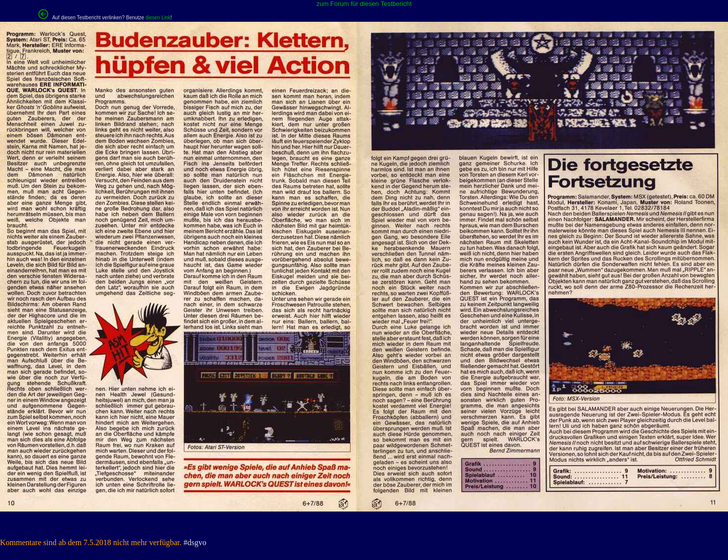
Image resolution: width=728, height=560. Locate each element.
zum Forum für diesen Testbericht (364, 4)
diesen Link (158, 18)
